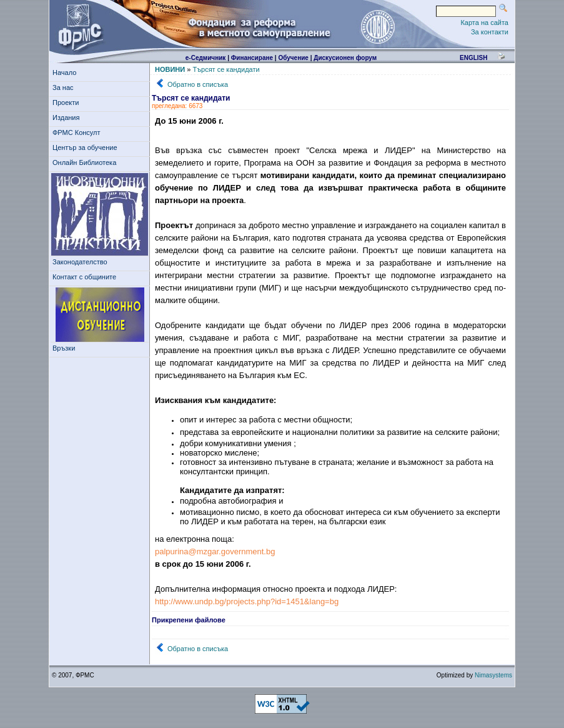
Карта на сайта (484, 22)
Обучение (293, 58)
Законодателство (80, 262)
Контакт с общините (84, 277)
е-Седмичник (206, 58)
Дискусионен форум (345, 58)
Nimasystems (493, 675)
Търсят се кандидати (226, 69)
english (473, 58)
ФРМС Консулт (78, 132)
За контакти (490, 32)
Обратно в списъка (198, 84)
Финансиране (252, 58)
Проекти (68, 102)
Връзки (66, 348)
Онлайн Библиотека (84, 162)
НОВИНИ (170, 69)
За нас (65, 87)
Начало (64, 72)
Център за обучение (87, 147)
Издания (68, 117)
